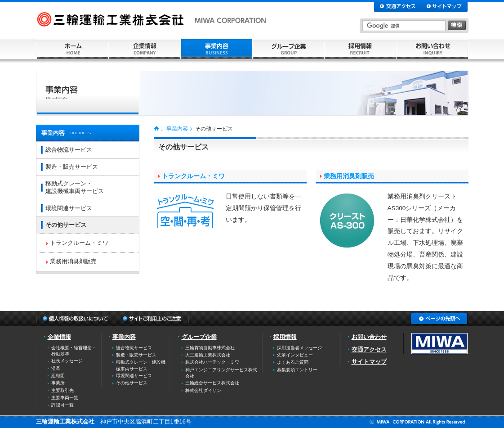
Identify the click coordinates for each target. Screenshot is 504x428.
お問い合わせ (369, 337)
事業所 (58, 383)
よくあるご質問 (293, 362)
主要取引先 (62, 390)
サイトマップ (369, 362)
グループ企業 (199, 337)
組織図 (58, 376)
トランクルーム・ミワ (193, 176)
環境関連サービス (69, 208)
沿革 (56, 368)
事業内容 (177, 129)
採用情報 (285, 337)
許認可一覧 (62, 405)
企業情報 (59, 337)
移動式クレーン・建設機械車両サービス (75, 187)
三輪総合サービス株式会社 (212, 383)
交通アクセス (369, 349)
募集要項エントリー (297, 370)
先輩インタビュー (295, 355)
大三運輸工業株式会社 (208, 355)
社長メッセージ (67, 361)
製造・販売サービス (72, 167)
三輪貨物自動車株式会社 (210, 348)
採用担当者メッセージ (299, 348)
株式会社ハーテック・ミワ (212, 362)
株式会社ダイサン (203, 390)
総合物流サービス (69, 150)
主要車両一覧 (65, 398)
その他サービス (66, 225)
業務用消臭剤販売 (349, 176)
